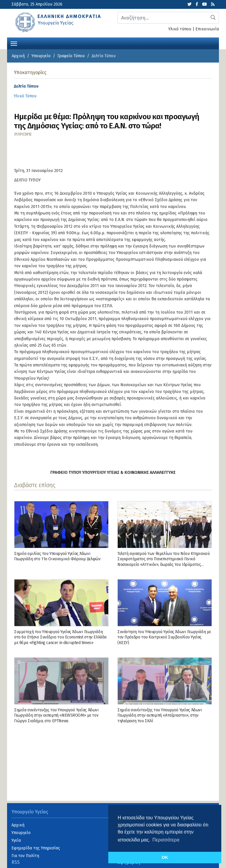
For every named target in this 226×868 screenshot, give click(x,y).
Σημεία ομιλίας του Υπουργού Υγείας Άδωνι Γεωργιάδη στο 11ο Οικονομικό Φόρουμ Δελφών (57, 556)
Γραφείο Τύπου (71, 56)
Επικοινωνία (207, 29)
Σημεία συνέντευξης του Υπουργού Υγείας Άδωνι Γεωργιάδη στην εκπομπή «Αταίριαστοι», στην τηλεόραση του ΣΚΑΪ (160, 715)
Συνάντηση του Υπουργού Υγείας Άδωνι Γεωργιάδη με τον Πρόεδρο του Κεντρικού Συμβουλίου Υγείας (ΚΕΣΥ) (164, 637)
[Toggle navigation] (14, 43)
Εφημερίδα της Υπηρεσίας (36, 848)
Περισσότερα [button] (166, 840)
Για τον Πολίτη (25, 856)
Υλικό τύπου (180, 29)
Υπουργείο (41, 56)
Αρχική (18, 56)
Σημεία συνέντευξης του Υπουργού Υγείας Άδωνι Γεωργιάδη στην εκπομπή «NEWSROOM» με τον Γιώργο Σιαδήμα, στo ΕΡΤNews (56, 715)
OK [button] (165, 857)
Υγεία (16, 840)
